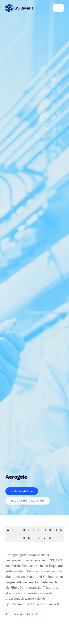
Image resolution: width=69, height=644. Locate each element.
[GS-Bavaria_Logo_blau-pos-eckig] (19, 5)
